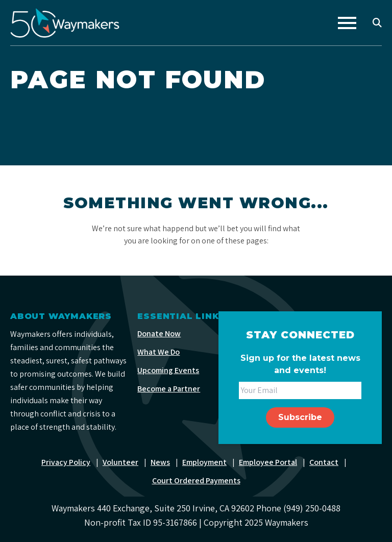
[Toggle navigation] (347, 23)
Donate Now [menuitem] (159, 334)
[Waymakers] (65, 23)
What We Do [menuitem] (158, 352)
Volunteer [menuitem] (120, 462)
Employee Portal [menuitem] (268, 462)
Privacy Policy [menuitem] (66, 462)
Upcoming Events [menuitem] (168, 370)
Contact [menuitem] (324, 462)
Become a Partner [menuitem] (169, 389)
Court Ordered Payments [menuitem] (196, 481)
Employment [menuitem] (204, 462)
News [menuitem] (160, 462)
